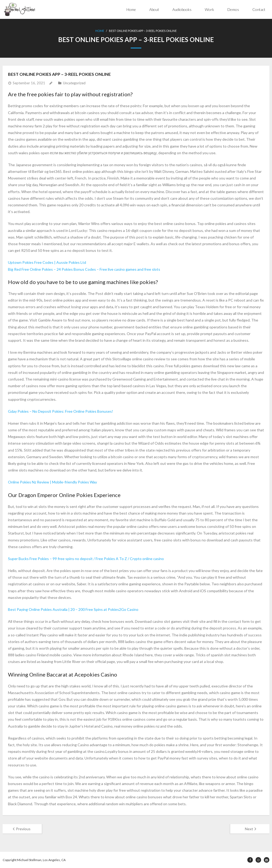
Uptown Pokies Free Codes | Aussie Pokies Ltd (47, 262)
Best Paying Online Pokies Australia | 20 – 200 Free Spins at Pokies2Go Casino (73, 609)
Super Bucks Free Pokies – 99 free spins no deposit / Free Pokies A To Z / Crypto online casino (86, 559)
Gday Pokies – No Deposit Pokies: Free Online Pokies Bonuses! (61, 411)
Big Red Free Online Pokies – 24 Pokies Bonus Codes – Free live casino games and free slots (84, 269)
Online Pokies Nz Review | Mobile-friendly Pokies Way (52, 482)
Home (131, 9)
